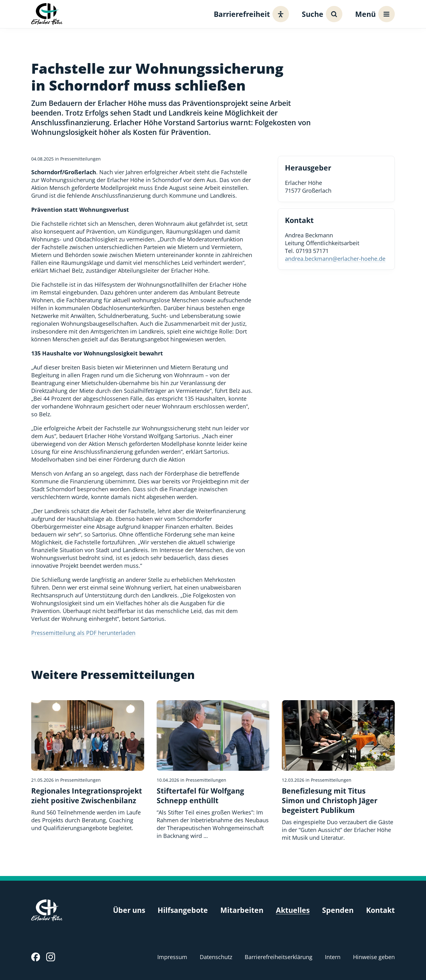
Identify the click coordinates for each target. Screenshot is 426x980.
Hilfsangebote (183, 910)
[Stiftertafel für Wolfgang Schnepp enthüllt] (213, 770)
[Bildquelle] (264, 706)
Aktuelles (293, 910)
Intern (333, 957)
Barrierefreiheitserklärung (279, 957)
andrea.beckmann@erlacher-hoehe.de (335, 259)
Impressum (172, 957)
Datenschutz (216, 957)
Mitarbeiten (242, 910)
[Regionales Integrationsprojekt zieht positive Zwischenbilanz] (88, 766)
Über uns (129, 910)
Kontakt (380, 910)
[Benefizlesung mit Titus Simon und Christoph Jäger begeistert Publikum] (338, 771)
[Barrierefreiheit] (250, 14)
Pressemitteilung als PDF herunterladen (83, 633)
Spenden (338, 910)
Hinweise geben (374, 957)
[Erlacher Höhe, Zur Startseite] (47, 14)
